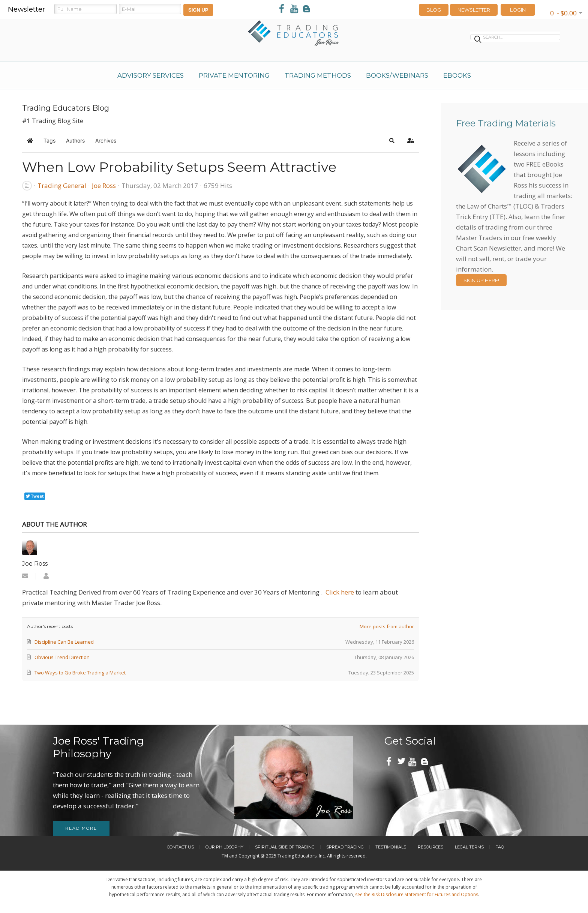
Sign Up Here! (481, 280)
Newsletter (474, 10)
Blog (434, 10)
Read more (81, 828)
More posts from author (387, 626)
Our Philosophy (224, 847)
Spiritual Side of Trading (285, 847)
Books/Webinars (397, 75)
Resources (430, 847)
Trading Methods (318, 75)
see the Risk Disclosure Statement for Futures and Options (417, 894)
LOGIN (518, 10)
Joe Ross (104, 185)
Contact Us (180, 847)
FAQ (500, 847)
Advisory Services (151, 75)
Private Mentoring (234, 75)
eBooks (457, 75)
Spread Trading (345, 847)
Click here (340, 592)
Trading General (62, 186)
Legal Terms (469, 847)
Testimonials (391, 847)
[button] (392, 141)
